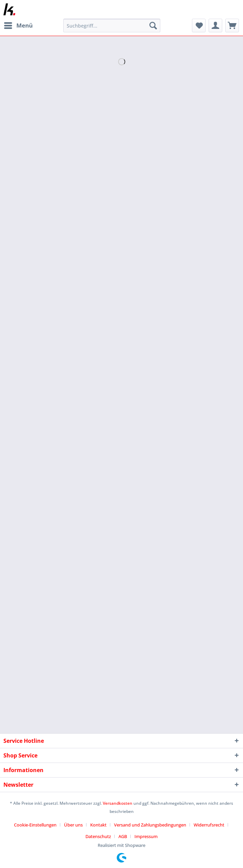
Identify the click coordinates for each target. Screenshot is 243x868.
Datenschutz (98, 836)
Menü (18, 25)
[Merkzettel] (199, 26)
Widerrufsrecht (209, 825)
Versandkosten (118, 803)
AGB (123, 836)
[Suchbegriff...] (112, 26)
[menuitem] (18, 26)
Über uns (73, 825)
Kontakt (98, 825)
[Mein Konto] (215, 26)
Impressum (146, 836)
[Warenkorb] (232, 26)
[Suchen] (153, 26)
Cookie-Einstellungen (35, 825)
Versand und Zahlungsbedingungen (150, 825)
